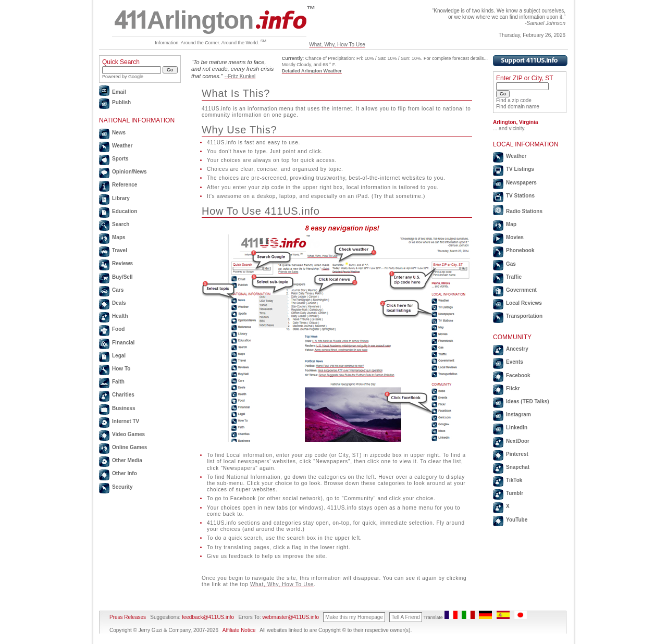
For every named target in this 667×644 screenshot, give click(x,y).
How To (121, 369)
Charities (123, 395)
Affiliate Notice (239, 630)
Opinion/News (129, 172)
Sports (120, 159)
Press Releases (128, 617)
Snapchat (518, 467)
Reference (125, 185)
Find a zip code (514, 100)
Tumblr (515, 493)
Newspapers (521, 183)
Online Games (129, 447)
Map (511, 224)
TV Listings (520, 169)
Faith (118, 382)
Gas (511, 264)
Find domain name (518, 107)
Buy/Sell (122, 277)
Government (521, 290)
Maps (119, 237)
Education (125, 211)
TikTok (514, 480)
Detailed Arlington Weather (312, 71)
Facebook (518, 375)
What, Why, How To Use (337, 45)
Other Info (125, 473)
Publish (121, 102)
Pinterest (517, 454)
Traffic (514, 277)
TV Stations (520, 196)
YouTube (517, 520)
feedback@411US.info (207, 617)
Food (118, 329)
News (119, 133)
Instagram (518, 414)
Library (121, 198)
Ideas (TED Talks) (528, 401)
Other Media (127, 460)
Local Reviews (524, 303)
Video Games (128, 434)
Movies (515, 237)
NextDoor (518, 441)
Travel (120, 250)
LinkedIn (517, 428)
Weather (122, 146)
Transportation (524, 316)
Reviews (122, 263)
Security (122, 487)
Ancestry (517, 349)
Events (515, 362)
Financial (123, 343)
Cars (118, 290)
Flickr (513, 388)
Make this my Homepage (354, 617)
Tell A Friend (405, 617)
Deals (119, 303)
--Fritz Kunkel (240, 76)
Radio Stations (524, 211)
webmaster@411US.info (291, 617)
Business (123, 408)
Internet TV (126, 421)
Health (120, 316)
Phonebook (520, 250)
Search (121, 224)
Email (119, 92)
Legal (119, 356)
